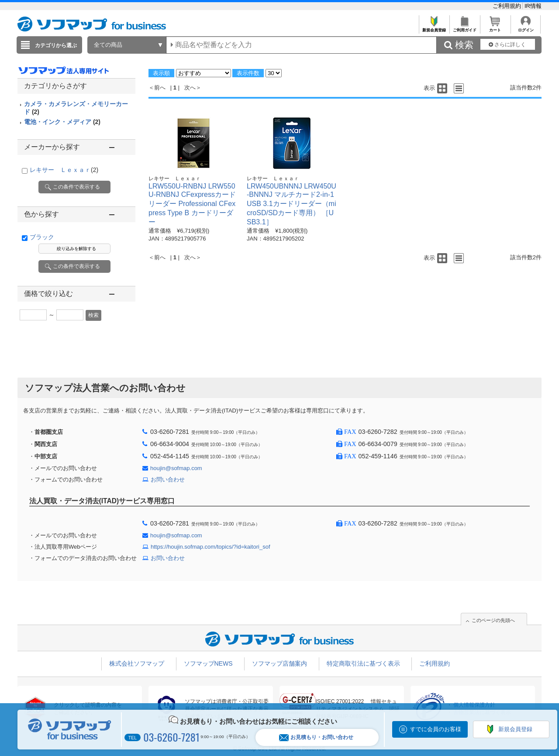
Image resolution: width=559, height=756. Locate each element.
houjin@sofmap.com (176, 468)
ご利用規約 (508, 6)
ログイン (526, 28)
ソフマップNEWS (208, 663)
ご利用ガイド (464, 28)
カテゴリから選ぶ (56, 45)
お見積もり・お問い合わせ (316, 737)
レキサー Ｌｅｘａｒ (64, 170)
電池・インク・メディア (62, 122)
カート (495, 28)
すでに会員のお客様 (436, 729)
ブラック (42, 237)
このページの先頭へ (493, 620)
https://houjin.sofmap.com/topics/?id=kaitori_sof (210, 547)
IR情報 (533, 6)
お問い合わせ (168, 479)
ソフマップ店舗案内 (279, 663)
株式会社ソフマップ (137, 663)
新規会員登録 (434, 28)
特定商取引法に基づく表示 (363, 663)
